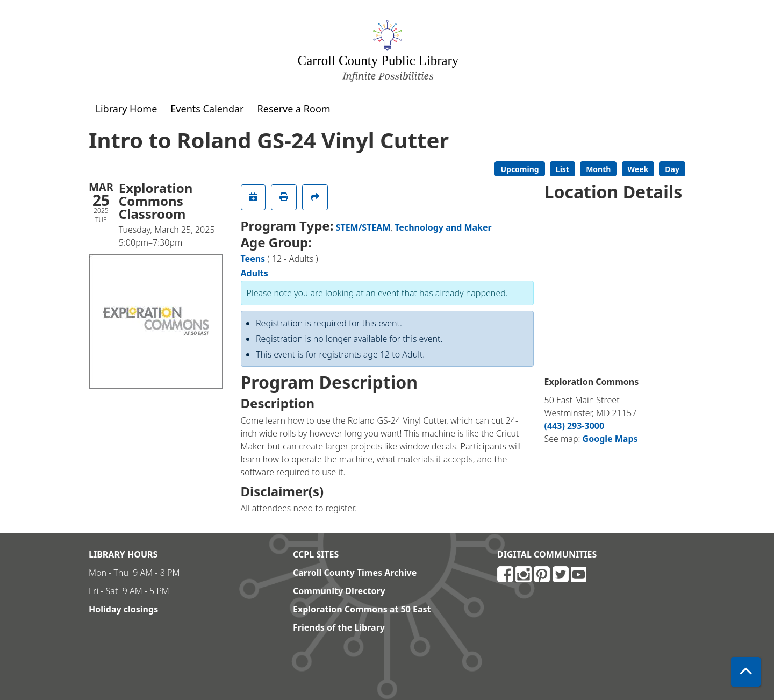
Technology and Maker (443, 227)
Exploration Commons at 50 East (362, 609)
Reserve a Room (294, 109)
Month (598, 169)
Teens (253, 259)
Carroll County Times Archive (355, 573)
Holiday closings (123, 609)
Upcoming (519, 169)
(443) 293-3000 (575, 426)
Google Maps (610, 439)
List (562, 169)
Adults (255, 273)
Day (672, 169)
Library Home (127, 109)
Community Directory (339, 591)
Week (638, 169)
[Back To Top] (746, 672)
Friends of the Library (339, 627)
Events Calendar (207, 109)
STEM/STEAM (363, 227)
